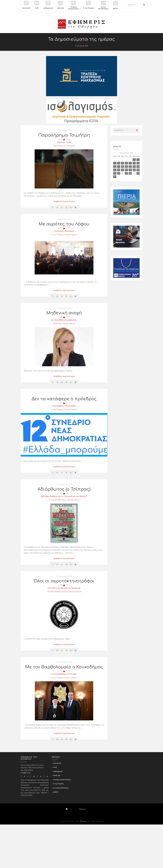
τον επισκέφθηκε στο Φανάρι (64, 674)
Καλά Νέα (57, 324)
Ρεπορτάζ (71, 146)
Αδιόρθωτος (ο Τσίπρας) (64, 489)
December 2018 (126, 153)
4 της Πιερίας (57, 235)
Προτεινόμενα (59, 146)
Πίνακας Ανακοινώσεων (57, 592)
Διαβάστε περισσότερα (64, 202)
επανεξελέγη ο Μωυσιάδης (64, 406)
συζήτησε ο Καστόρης (64, 231)
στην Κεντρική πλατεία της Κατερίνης (64, 588)
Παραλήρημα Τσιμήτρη (64, 135)
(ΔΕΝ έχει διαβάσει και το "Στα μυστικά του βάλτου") (64, 496)
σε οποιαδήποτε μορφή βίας (64, 320)
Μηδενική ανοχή (64, 313)
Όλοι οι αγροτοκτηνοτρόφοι (64, 581)
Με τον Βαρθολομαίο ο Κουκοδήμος (64, 667)
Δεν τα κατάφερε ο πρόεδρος (64, 399)
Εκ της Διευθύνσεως (57, 500)
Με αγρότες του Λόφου (64, 224)
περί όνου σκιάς (64, 142)
